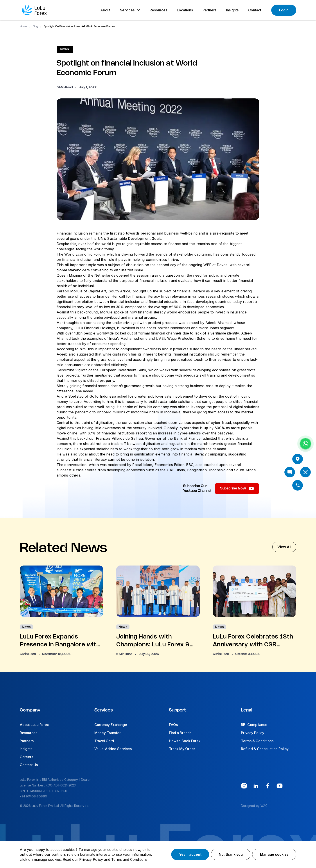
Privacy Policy (253, 733)
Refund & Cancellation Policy (265, 749)
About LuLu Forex (34, 725)
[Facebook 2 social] (268, 786)
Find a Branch (180, 733)
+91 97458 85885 (33, 797)
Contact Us (29, 765)
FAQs (173, 725)
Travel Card (104, 741)
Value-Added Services (113, 749)
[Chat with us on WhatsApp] (305, 444)
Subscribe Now (237, 489)
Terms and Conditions (129, 859)
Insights (26, 749)
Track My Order (182, 749)
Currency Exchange (111, 725)
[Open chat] (290, 472)
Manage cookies (274, 854)
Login (284, 10)
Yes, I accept (190, 854)
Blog (35, 26)
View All (284, 547)
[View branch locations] (298, 459)
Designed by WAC (254, 806)
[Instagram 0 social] (244, 786)
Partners (27, 741)
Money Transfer (108, 733)
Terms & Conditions (257, 741)
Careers (26, 757)
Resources (29, 733)
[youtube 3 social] (280, 786)
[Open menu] (305, 472)
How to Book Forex (185, 741)
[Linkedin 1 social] (256, 786)
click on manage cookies (40, 859)
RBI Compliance (254, 725)
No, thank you (231, 854)
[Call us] (298, 485)
